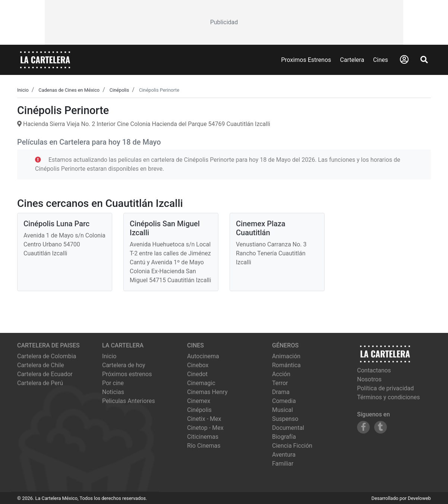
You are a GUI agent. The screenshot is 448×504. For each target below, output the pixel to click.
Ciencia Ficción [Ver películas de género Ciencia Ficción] (292, 446)
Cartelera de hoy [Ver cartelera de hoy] (124, 365)
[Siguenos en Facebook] (363, 427)
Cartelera (352, 60)
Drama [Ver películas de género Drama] (281, 392)
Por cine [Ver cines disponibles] (113, 383)
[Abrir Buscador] (424, 60)
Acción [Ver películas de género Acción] (281, 374)
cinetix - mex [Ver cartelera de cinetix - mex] (204, 419)
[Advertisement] (224, 22)
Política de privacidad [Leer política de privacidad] (385, 388)
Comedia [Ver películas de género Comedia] (284, 401)
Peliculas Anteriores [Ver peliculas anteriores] (129, 401)
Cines (381, 60)
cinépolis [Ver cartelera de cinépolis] (199, 410)
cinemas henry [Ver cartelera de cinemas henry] (207, 392)
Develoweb (419, 498)
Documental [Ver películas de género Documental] (288, 428)
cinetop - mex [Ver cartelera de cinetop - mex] (205, 428)
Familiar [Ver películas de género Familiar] (283, 464)
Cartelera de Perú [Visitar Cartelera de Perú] (40, 383)
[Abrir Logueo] (404, 60)
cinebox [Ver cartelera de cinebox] (198, 365)
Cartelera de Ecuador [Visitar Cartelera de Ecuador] (45, 374)
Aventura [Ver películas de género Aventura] (284, 455)
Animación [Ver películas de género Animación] (286, 356)
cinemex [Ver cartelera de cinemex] (199, 401)
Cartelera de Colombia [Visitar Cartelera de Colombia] (47, 356)
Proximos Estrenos (306, 60)
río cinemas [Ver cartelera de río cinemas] (204, 446)
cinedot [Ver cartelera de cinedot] (197, 374)
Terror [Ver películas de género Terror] (280, 383)
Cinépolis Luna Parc (56, 224)
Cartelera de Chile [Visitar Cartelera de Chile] (41, 365)
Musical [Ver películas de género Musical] (283, 410)
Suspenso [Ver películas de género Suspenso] (285, 419)
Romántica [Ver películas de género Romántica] (286, 365)
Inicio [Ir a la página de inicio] (109, 356)
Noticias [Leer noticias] (113, 392)
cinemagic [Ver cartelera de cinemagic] (201, 383)
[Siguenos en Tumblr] (381, 427)
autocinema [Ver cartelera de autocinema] (203, 356)
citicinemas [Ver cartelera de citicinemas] (203, 437)
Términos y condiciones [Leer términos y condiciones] (389, 397)
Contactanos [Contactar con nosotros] (374, 370)
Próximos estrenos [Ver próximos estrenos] (127, 374)
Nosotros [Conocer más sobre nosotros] (369, 379)
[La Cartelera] (45, 59)
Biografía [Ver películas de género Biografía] (284, 437)
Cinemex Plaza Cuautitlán (261, 228)
